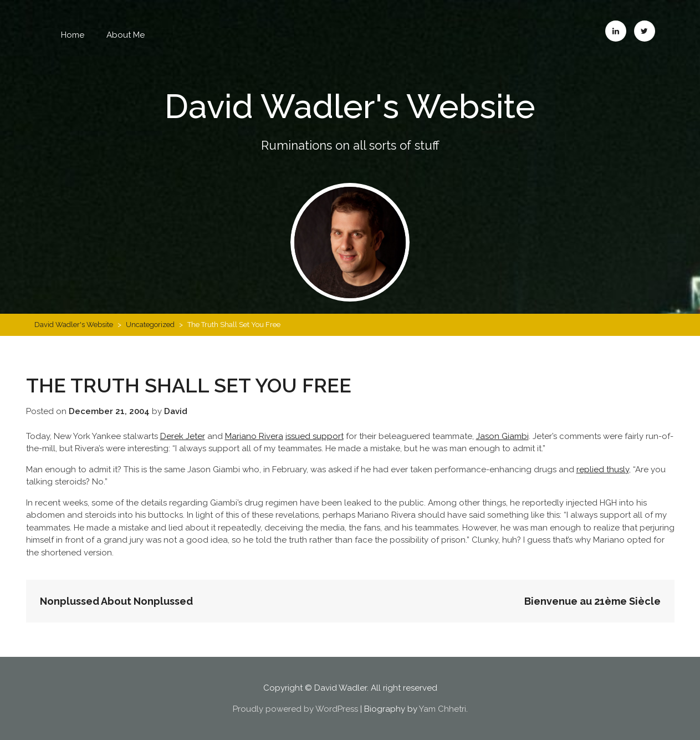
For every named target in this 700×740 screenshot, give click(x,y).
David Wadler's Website (350, 106)
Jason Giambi (502, 436)
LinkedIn (616, 31)
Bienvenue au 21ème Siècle (592, 601)
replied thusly (603, 469)
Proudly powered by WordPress (295, 709)
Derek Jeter (183, 436)
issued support (315, 436)
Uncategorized (150, 325)
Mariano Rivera (254, 436)
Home (73, 35)
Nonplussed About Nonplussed (116, 601)
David (176, 411)
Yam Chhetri (443, 709)
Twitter (645, 31)
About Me (126, 35)
